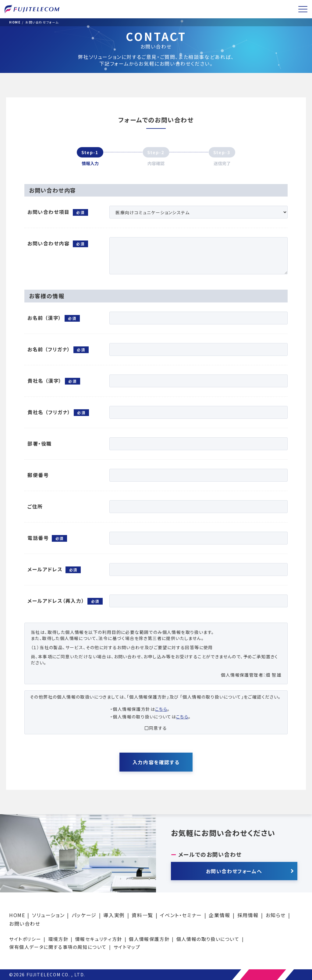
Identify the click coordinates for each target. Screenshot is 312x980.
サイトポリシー (25, 939)
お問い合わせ (25, 924)
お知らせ (276, 915)
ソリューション (48, 915)
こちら (161, 709)
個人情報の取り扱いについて (208, 939)
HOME (17, 915)
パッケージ (84, 915)
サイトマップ (127, 947)
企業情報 (219, 915)
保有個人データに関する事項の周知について (58, 947)
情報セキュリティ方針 (99, 939)
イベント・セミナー (181, 915)
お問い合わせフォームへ (234, 871)
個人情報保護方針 (149, 939)
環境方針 (58, 939)
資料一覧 (142, 915)
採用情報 (248, 915)
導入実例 (114, 915)
